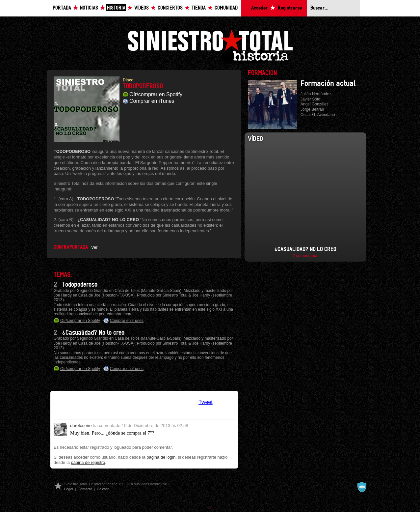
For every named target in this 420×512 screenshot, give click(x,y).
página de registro (88, 462)
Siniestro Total (210, 46)
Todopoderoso (80, 285)
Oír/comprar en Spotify (156, 94)
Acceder (259, 8)
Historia (116, 8)
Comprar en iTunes (152, 101)
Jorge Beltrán (312, 109)
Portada (62, 8)
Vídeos (142, 8)
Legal (69, 489)
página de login (161, 457)
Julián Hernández (316, 94)
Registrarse (290, 8)
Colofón (103, 489)
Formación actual (328, 84)
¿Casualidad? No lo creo (93, 333)
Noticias (89, 8)
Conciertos (170, 8)
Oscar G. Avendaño (318, 115)
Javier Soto (310, 99)
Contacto (85, 489)
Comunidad (226, 8)
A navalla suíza (362, 487)
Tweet (206, 402)
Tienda (199, 8)
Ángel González (315, 104)
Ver (94, 247)
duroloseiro (81, 426)
